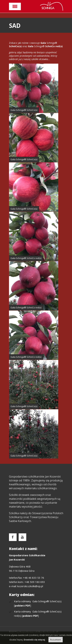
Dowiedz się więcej (34, 640)
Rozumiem (56, 640)
